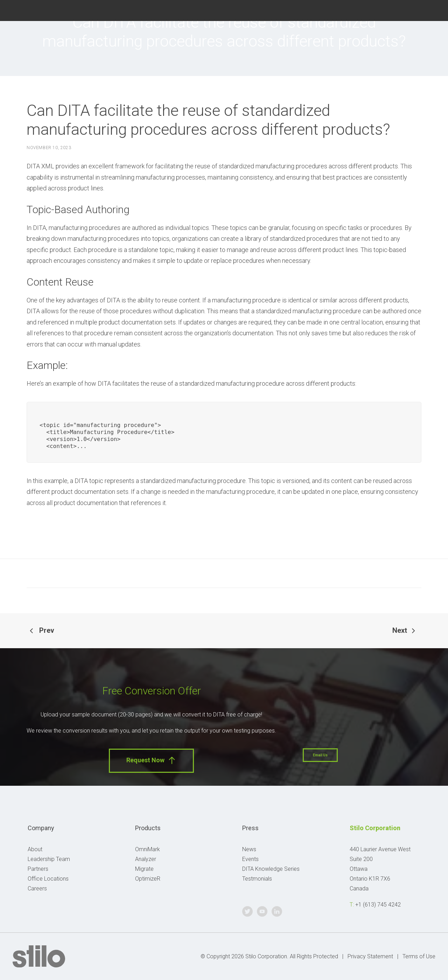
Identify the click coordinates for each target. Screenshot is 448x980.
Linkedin (433, 10)
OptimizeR (148, 879)
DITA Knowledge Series (271, 869)
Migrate (144, 869)
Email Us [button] (320, 755)
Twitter (400, 10)
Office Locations (48, 879)
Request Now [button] (151, 760)
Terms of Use (419, 956)
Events (250, 859)
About (35, 849)
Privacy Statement (370, 956)
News (249, 849)
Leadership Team (49, 859)
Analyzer (146, 859)
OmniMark (148, 849)
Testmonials (257, 879)
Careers (37, 888)
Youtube (416, 10)
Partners (38, 869)
